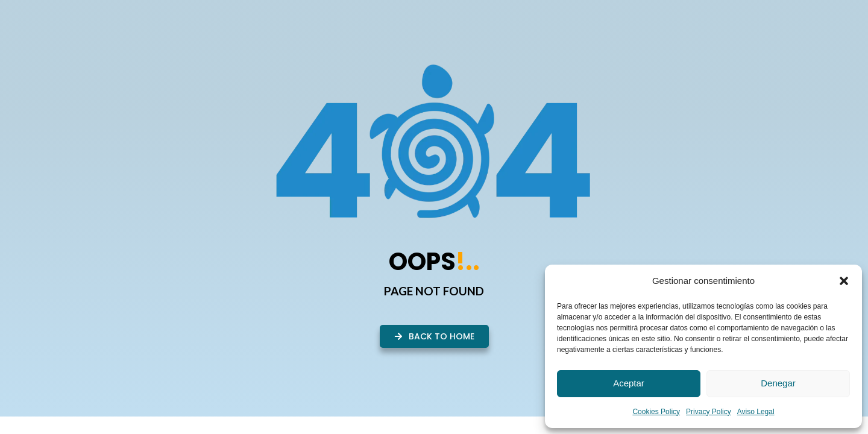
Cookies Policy (656, 412)
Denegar (778, 383)
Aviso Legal (756, 412)
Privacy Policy (709, 412)
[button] (844, 281)
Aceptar (629, 383)
